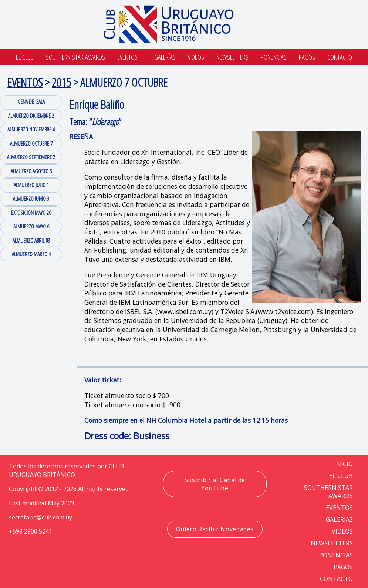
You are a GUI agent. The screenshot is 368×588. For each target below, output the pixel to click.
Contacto (340, 57)
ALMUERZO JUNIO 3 (31, 198)
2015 (61, 82)
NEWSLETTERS (332, 543)
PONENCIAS (336, 555)
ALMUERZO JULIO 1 (31, 185)
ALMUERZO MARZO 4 (31, 254)
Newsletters (232, 57)
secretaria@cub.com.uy (40, 517)
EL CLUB (341, 476)
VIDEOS (342, 531)
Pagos (307, 57)
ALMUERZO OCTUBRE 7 (31, 143)
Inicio (344, 464)
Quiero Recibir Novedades (215, 529)
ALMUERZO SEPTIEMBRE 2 (31, 157)
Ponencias (274, 57)
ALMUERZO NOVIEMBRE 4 (31, 129)
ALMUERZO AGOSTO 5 (31, 171)
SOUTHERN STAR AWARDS (75, 57)
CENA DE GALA (31, 101)
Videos (196, 57)
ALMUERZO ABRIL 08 (31, 240)
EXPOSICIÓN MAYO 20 (31, 213)
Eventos (127, 57)
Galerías (165, 57)
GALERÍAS (339, 519)
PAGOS (343, 567)
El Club (25, 57)
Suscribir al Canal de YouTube (215, 484)
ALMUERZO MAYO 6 (31, 226)
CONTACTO (336, 579)
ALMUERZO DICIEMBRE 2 (31, 116)
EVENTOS (25, 82)
